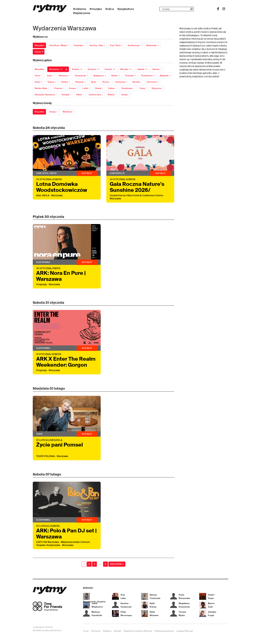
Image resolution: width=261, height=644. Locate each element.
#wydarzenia (82, 13)
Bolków (112, 95)
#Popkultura (126, 9)
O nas (86, 631)
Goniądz (66, 95)
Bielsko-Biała (42, 88)
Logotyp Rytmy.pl (185, 631)
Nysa (94, 82)
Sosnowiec (121, 82)
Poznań (110, 69)
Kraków (77, 69)
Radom (66, 82)
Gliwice (157, 69)
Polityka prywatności (164, 631)
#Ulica (110, 9)
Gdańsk (142, 69)
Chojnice (59, 88)
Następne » (117, 564)
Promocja (96, 631)
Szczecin (94, 69)
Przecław (131, 76)
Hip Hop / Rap (97, 45)
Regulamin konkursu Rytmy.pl (138, 631)
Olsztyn (115, 76)
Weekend (68, 112)
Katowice (64, 76)
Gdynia (52, 82)
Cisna (143, 88)
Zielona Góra (96, 95)
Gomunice (153, 82)
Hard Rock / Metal (59, 45)
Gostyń (125, 95)
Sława (80, 95)
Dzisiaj (53, 112)
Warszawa (56, 69)
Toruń (38, 76)
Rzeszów (81, 82)
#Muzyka (96, 9)
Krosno (73, 88)
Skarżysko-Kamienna (46, 95)
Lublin (86, 88)
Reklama (107, 631)
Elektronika (152, 45)
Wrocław (126, 69)
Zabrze (112, 88)
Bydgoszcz (100, 76)
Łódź (50, 76)
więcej (38, 52)
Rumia (106, 82)
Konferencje (134, 45)
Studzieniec (128, 88)
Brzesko (137, 82)
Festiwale (79, 45)
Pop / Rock (116, 45)
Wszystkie (39, 45)
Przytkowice (148, 76)
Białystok (165, 76)
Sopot (38, 82)
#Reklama (80, 9)
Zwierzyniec (82, 76)
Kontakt (118, 631)
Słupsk (99, 88)
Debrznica (157, 88)
